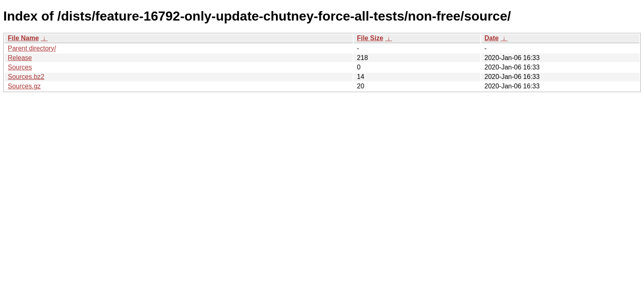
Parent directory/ (32, 48)
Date (491, 38)
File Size (370, 38)
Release (20, 58)
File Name (23, 38)
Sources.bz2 (26, 77)
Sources (20, 67)
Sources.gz (24, 86)
